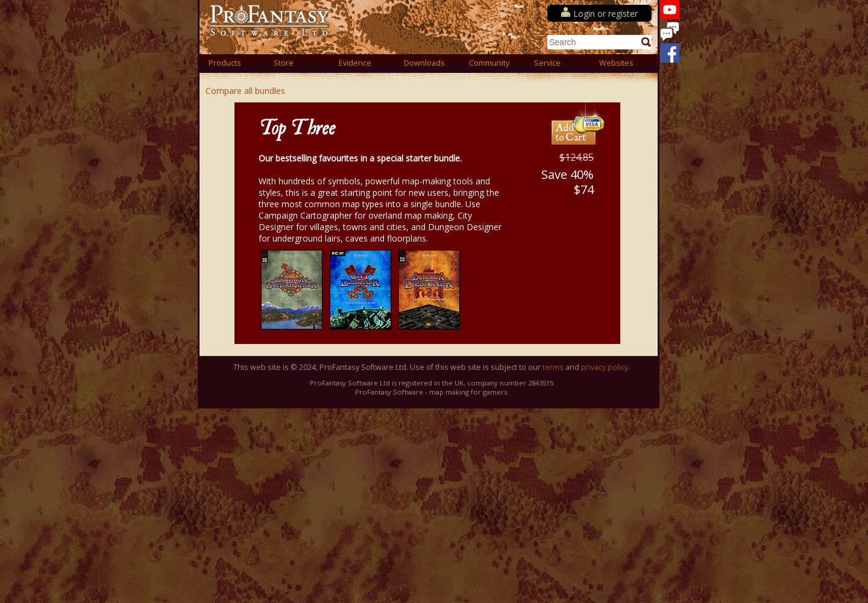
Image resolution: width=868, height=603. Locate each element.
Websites (616, 63)
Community (489, 63)
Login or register (605, 14)
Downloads (424, 63)
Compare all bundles (245, 91)
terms (553, 367)
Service (547, 63)
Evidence (355, 63)
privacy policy (605, 367)
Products (225, 63)
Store (284, 63)
